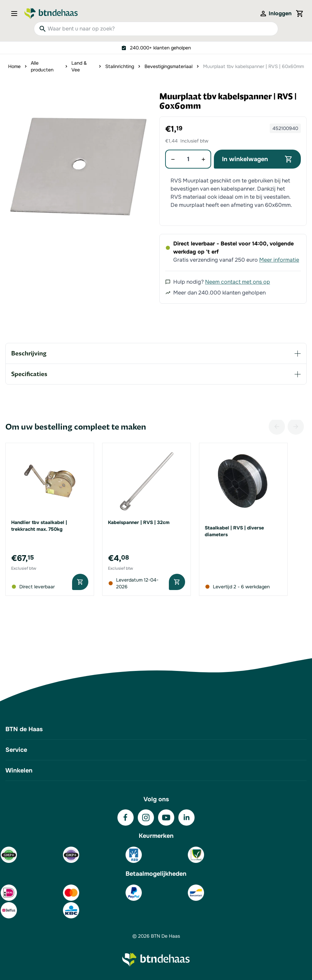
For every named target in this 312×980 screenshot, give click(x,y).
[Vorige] (277, 427)
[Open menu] (16, 14)
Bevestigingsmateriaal (169, 66)
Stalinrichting (120, 66)
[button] (79, 166)
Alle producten (42, 66)
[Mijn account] (275, 14)
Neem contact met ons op (238, 282)
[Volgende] (296, 427)
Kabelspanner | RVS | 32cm (139, 522)
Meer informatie (279, 260)
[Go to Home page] (51, 14)
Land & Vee (79, 66)
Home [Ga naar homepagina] (14, 66)
